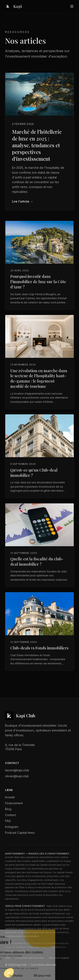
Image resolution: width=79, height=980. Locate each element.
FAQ (8, 821)
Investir (10, 797)
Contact (10, 815)
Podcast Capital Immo (20, 833)
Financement (14, 803)
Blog (8, 809)
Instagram (12, 827)
